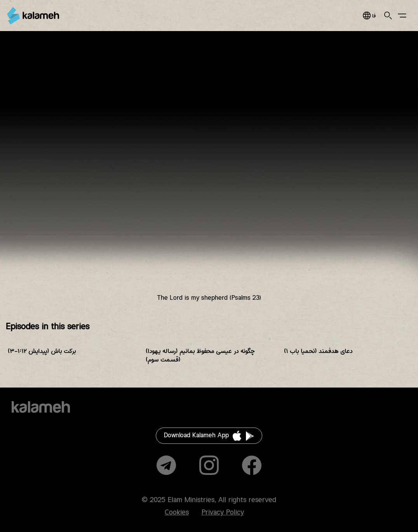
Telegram (166, 465)
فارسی (369, 16)
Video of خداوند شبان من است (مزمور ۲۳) (209, 173)
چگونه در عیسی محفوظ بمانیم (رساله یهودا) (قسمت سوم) (200, 356)
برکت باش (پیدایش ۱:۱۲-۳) (42, 351)
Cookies (177, 513)
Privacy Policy (223, 513)
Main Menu (402, 16)
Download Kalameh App (196, 436)
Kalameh (33, 16)
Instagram (209, 465)
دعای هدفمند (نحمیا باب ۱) (318, 351)
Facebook (252, 465)
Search (388, 16)
